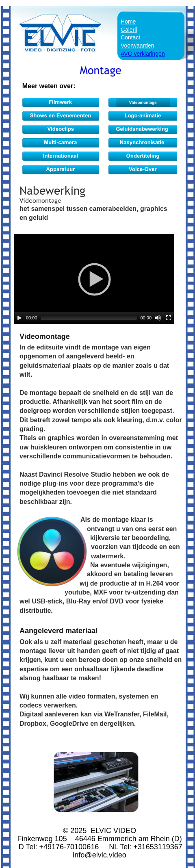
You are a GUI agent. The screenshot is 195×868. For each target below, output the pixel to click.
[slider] (89, 318)
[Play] (19, 318)
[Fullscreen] (169, 318)
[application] (94, 279)
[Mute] (158, 318)
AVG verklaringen (143, 54)
